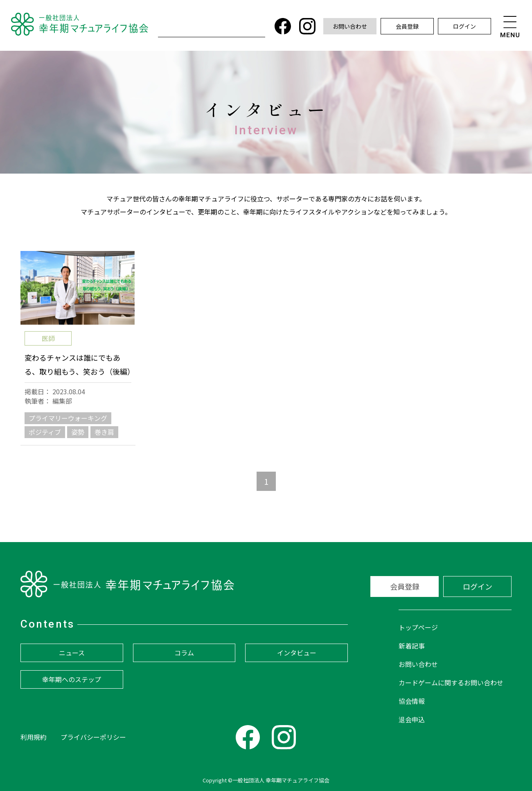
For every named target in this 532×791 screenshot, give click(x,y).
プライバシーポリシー (93, 737)
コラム (184, 653)
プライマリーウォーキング (68, 418)
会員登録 (407, 26)
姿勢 (78, 432)
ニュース (72, 653)
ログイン (464, 26)
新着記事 (412, 646)
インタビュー (297, 653)
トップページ (418, 627)
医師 (48, 338)
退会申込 (412, 719)
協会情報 (412, 701)
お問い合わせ (350, 26)
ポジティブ (45, 432)
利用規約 (34, 737)
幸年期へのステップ (72, 679)
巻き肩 (104, 432)
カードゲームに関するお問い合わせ (451, 683)
